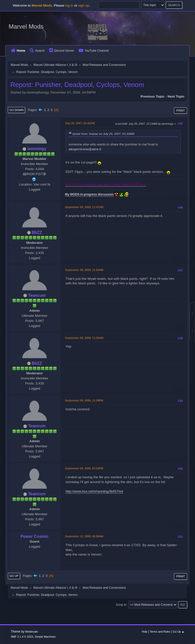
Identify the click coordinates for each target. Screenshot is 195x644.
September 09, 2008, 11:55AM (84, 338)
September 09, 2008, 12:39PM (84, 400)
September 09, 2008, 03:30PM (84, 468)
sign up (84, 5)
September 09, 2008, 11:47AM (84, 207)
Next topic (176, 96)
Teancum (37, 295)
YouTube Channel (94, 51)
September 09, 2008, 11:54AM (84, 270)
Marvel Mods (26, 26)
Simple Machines (45, 637)
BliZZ (37, 233)
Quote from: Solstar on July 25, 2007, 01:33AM (103, 134)
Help (144, 632)
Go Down (17, 110)
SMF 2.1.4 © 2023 (22, 637)
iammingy (37, 149)
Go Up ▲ (179, 632)
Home (18, 51)
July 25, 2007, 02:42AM (80, 123)
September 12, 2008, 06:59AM (84, 536)
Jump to (121, 604)
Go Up (14, 576)
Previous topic (152, 96)
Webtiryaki (31, 632)
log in (69, 5)
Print (181, 111)
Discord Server (62, 51)
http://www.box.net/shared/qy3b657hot (94, 491)
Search (37, 51)
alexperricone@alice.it (85, 149)
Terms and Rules (160, 632)
